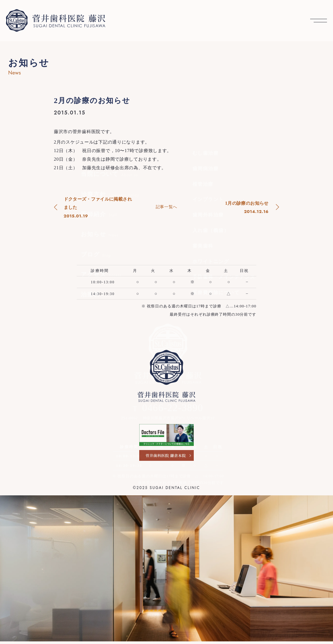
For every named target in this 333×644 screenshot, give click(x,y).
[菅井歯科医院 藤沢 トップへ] (56, 20)
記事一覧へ (166, 207)
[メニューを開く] (319, 20)
